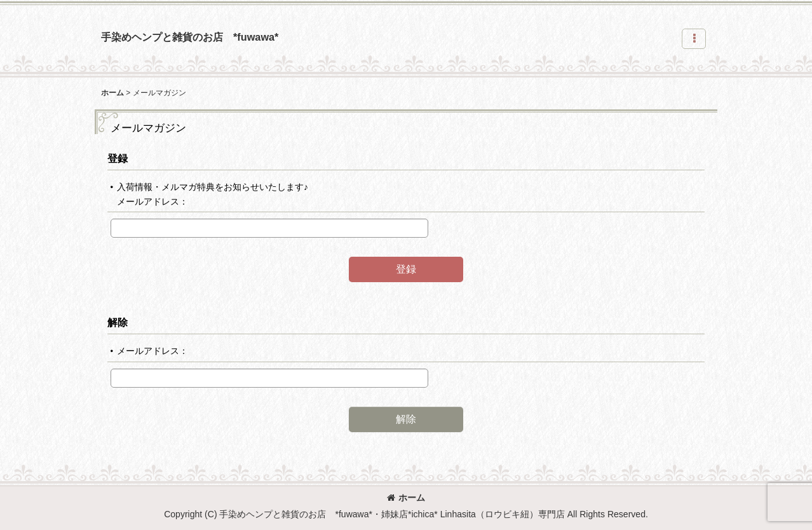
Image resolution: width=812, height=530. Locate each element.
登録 (118, 158)
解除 (118, 322)
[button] (694, 39)
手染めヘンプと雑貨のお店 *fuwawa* (190, 37)
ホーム (406, 498)
